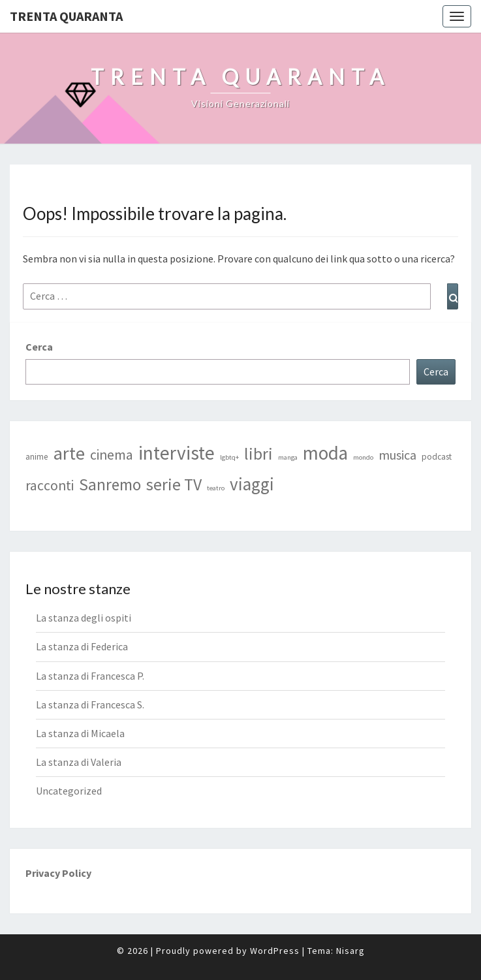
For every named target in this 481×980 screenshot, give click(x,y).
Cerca (39, 347)
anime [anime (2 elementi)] (37, 457)
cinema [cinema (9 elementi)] (112, 455)
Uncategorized (69, 791)
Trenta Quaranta (66, 16)
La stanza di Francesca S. (90, 704)
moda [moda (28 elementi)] (325, 453)
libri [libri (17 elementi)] (258, 454)
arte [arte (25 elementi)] (69, 453)
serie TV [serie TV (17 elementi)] (174, 484)
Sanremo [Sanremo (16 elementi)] (110, 484)
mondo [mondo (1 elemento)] (363, 457)
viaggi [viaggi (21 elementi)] (252, 484)
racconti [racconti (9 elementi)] (50, 485)
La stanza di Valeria (79, 762)
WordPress (275, 951)
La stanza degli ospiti (84, 618)
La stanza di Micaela (80, 733)
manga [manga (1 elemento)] (288, 457)
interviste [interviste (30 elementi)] (177, 453)
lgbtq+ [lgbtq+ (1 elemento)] (229, 457)
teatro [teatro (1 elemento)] (216, 488)
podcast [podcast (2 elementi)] (437, 457)
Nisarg (350, 951)
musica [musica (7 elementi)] (397, 455)
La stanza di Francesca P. (90, 676)
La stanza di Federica (82, 646)
